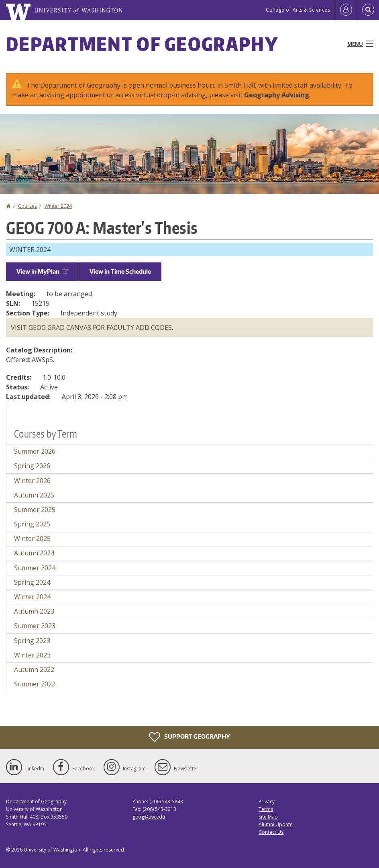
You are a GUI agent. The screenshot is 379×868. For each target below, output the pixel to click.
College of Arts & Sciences (298, 10)
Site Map (268, 817)
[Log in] (346, 10)
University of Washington (52, 850)
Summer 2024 (35, 568)
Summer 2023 (35, 626)
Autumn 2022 (34, 669)
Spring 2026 (32, 466)
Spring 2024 (32, 582)
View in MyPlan (42, 271)
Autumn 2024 (34, 553)
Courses (28, 206)
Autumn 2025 (34, 495)
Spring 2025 (32, 524)
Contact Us (271, 832)
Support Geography (189, 737)
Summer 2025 (35, 510)
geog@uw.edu (149, 817)
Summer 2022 (35, 684)
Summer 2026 (35, 451)
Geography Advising (277, 95)
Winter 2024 (58, 206)
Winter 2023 (32, 655)
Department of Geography (142, 44)
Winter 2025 (32, 538)
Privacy (267, 801)
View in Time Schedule (120, 271)
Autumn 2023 (34, 611)
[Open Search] (368, 10)
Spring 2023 (32, 641)
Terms (266, 809)
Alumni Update (276, 824)
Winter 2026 (32, 481)
